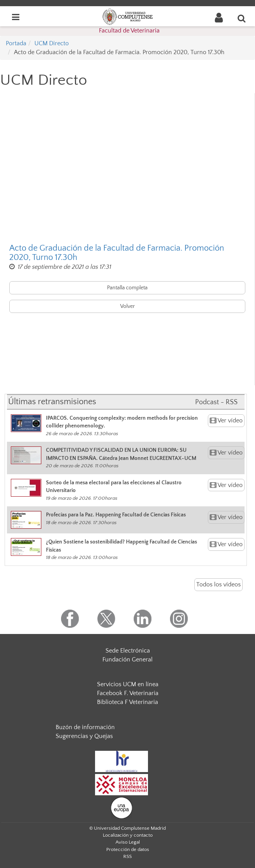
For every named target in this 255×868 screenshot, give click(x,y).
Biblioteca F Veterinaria (127, 702)
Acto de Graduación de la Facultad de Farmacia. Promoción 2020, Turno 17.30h (117, 253)
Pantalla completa (127, 288)
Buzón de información (85, 727)
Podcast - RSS (216, 402)
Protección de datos (128, 849)
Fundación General (127, 660)
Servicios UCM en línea (128, 684)
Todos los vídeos (218, 584)
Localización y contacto (128, 835)
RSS (127, 856)
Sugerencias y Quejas (84, 736)
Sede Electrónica (128, 651)
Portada (16, 43)
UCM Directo (52, 43)
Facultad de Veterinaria (129, 31)
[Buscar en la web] (242, 18)
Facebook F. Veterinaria (128, 693)
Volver (127, 306)
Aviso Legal (128, 842)
